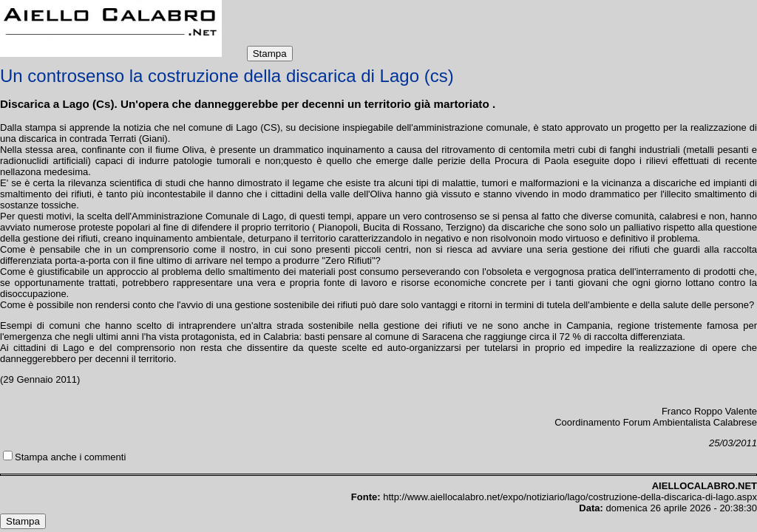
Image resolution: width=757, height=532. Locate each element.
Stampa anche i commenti (70, 457)
